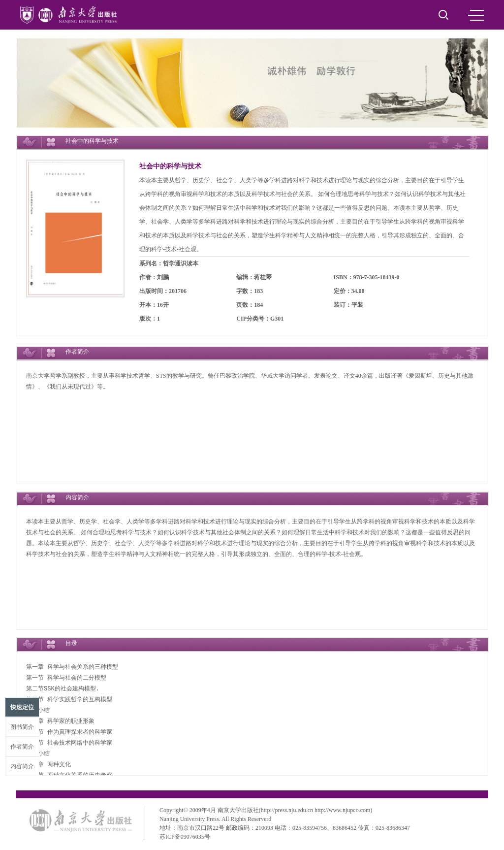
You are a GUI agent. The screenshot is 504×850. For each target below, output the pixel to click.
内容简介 (22, 766)
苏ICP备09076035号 (185, 837)
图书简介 (22, 727)
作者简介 (22, 747)
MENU (476, 15)
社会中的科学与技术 (170, 166)
